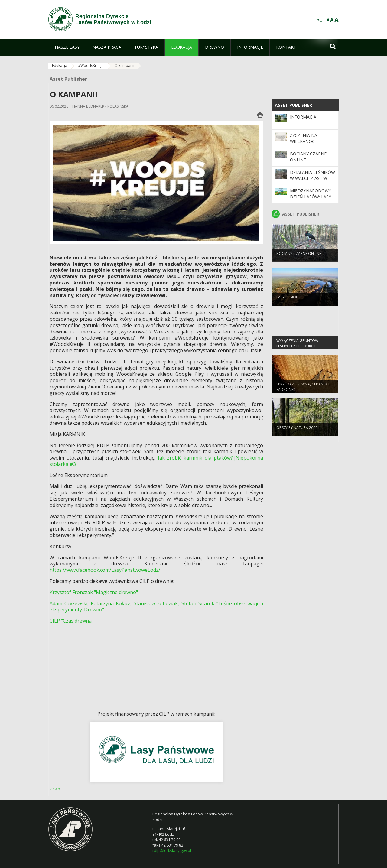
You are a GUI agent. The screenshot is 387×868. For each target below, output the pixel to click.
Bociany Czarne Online (299, 258)
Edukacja (60, 65)
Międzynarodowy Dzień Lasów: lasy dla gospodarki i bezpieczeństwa (311, 200)
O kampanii (124, 65)
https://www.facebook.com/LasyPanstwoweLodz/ (105, 570)
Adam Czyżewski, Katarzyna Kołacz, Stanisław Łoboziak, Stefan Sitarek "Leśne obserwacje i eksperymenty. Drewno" (156, 607)
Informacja (303, 117)
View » (55, 789)
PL (319, 21)
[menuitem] (67, 47)
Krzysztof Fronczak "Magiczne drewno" (94, 592)
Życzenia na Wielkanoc (304, 138)
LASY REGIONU (289, 302)
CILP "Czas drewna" (72, 621)
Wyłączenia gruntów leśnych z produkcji (297, 348)
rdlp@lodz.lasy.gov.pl (172, 850)
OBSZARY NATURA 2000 (297, 432)
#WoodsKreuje (91, 65)
